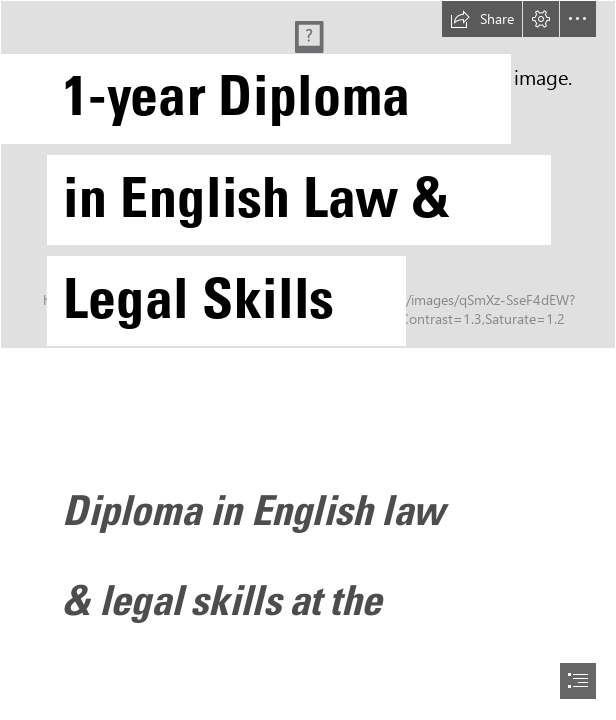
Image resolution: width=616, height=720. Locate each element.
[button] (482, 19)
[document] (308, 360)
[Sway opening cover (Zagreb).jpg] (308, 184)
